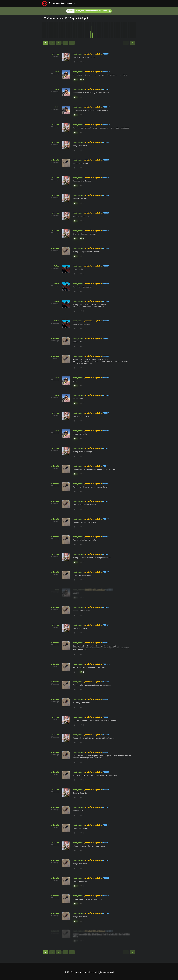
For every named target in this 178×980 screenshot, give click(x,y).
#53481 (106, 572)
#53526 (106, 195)
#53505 (106, 395)
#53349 (106, 807)
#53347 (106, 843)
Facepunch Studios (82, 972)
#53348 (106, 825)
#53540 (106, 125)
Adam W (55, 160)
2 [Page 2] (52, 43)
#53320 (106, 896)
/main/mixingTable (93, 54)
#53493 (106, 484)
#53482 (106, 554)
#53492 (106, 501)
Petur (56, 266)
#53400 (106, 664)
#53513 (106, 321)
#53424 (106, 643)
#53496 (106, 466)
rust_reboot (79, 54)
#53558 (106, 54)
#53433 (106, 607)
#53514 (106, 301)
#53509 (106, 378)
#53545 (106, 107)
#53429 (106, 625)
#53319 (106, 913)
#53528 (106, 178)
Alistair (56, 54)
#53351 (106, 772)
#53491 (106, 519)
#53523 (106, 248)
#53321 (105, 878)
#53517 (106, 266)
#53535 (106, 160)
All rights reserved (104, 972)
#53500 (106, 431)
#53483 (106, 537)
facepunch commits (59, 4)
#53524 (106, 231)
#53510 (106, 356)
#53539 (106, 142)
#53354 (106, 717)
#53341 (106, 860)
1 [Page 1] (45, 43)
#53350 (106, 790)
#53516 (106, 284)
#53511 (105, 339)
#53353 (106, 735)
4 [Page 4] (72, 43)
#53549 (106, 72)
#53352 (106, 752)
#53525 (106, 213)
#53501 (106, 413)
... (65, 43)
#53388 (106, 682)
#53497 (106, 448)
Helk (57, 72)
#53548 (106, 89)
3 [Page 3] (59, 43)
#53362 (106, 699)
